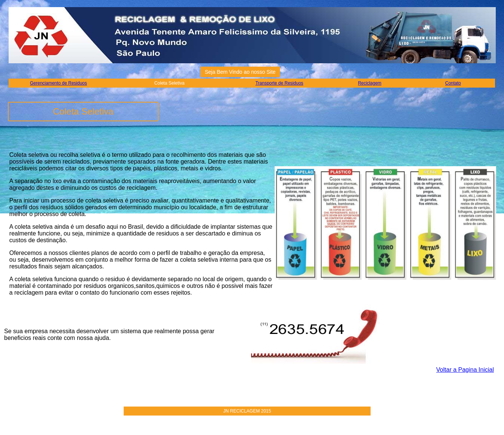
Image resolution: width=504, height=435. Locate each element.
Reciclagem (370, 83)
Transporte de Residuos (280, 83)
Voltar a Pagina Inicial (465, 370)
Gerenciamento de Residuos (58, 83)
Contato (453, 83)
